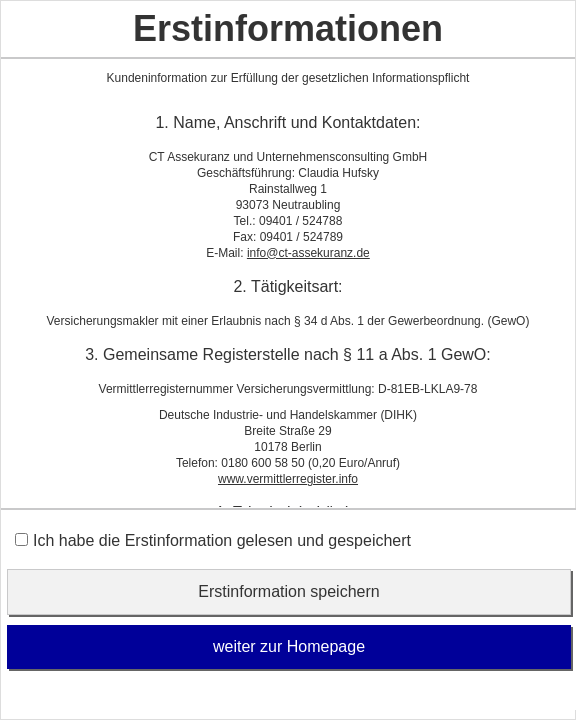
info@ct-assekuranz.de (308, 253)
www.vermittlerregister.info (288, 479)
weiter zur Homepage (289, 646)
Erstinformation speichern (288, 591)
